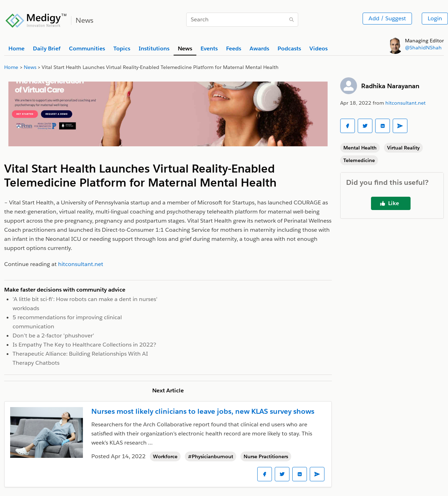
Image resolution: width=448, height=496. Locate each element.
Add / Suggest (387, 18)
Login (435, 18)
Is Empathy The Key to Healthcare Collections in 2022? (84, 345)
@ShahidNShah (423, 48)
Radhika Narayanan (390, 86)
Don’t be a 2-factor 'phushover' (53, 336)
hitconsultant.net (405, 103)
